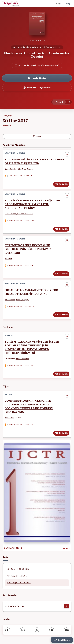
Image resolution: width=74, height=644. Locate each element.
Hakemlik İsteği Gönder (37, 87)
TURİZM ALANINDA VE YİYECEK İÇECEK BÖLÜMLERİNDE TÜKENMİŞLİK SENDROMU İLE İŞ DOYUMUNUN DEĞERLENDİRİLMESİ (32, 347)
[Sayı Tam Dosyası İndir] (67, 606)
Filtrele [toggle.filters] (37, 136)
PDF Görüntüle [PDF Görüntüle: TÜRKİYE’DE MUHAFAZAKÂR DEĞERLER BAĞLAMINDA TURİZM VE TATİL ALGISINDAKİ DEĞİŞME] (61, 229)
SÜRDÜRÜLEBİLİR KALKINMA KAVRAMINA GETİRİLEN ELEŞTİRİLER (34, 161)
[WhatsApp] (22, 630)
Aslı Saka (8, 259)
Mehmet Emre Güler (25, 214)
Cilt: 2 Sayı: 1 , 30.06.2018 (18, 569)
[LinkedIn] (52, 630)
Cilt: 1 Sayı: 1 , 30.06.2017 (19, 583)
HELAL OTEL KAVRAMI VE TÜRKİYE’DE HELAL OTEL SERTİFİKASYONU (31, 292)
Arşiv (5, 557)
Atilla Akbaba (10, 300)
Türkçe (60, 4)
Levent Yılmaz (10, 214)
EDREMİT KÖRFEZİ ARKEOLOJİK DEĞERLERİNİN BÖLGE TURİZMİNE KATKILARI (29, 249)
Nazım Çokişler (11, 169)
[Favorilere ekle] (67, 154)
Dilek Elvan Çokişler (25, 169)
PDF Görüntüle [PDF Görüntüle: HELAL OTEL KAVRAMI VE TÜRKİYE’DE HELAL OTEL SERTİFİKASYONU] (61, 315)
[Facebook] (8, 630)
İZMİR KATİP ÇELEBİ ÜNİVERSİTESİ (42, 47)
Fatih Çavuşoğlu (23, 300)
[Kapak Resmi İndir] (66, 548)
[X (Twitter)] (37, 630)
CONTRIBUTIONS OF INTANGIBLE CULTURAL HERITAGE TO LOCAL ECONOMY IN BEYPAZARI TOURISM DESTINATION (29, 406)
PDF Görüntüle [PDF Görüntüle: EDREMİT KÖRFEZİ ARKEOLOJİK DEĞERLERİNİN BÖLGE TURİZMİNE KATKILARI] (61, 274)
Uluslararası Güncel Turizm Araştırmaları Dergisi (37, 55)
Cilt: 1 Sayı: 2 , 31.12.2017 (17, 576)
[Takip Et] (59, 102)
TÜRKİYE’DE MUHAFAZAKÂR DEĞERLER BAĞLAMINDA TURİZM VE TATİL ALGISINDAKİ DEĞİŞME (32, 204)
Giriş (68, 4)
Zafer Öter (9, 418)
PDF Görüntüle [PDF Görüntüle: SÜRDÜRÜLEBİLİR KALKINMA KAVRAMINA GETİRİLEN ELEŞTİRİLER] (61, 184)
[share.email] (66, 630)
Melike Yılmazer (23, 359)
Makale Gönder (37, 78)
